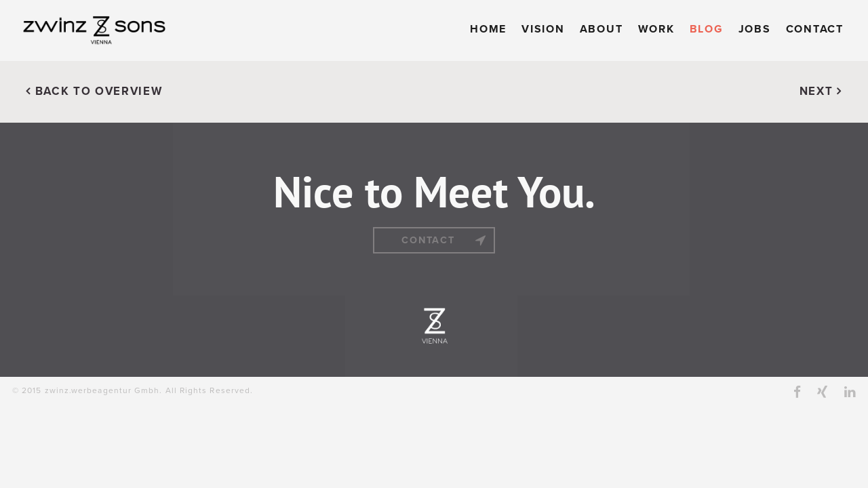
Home (488, 29)
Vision (543, 29)
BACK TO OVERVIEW (94, 91)
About (601, 29)
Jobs (755, 29)
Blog (707, 29)
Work (656, 29)
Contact (815, 29)
